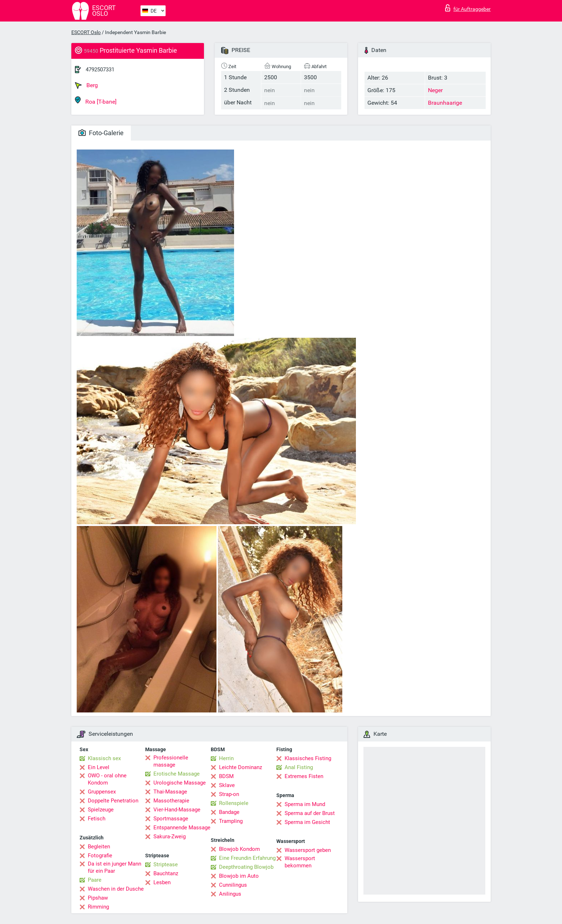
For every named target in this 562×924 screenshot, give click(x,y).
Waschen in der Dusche (116, 889)
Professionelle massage (171, 761)
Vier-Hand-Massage (177, 810)
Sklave (227, 785)
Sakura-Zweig (170, 837)
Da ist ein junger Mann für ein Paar (115, 867)
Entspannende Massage (182, 828)
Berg (86, 85)
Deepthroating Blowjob (246, 867)
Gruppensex (102, 792)
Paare (95, 880)
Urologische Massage (180, 783)
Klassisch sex (104, 758)
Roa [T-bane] (96, 101)
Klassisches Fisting (308, 758)
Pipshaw (98, 898)
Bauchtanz (166, 873)
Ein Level (99, 767)
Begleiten (99, 847)
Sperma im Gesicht (307, 822)
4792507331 (100, 70)
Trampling (231, 821)
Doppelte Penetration (113, 801)
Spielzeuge (101, 810)
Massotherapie (171, 801)
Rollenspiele (234, 803)
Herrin (226, 758)
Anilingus (230, 894)
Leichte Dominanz (240, 767)
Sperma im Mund (305, 804)
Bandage (229, 812)
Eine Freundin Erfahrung (247, 858)
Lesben (162, 882)
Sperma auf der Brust (310, 813)
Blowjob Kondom (239, 849)
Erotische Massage (177, 774)
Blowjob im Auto (239, 876)
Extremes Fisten (304, 776)
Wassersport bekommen (300, 862)
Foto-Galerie (101, 133)
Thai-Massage (170, 792)
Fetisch (97, 819)
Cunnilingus (233, 885)
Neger (435, 90)
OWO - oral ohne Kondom (107, 779)
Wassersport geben (308, 850)
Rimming (98, 907)
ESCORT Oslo (86, 32)
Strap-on (229, 794)
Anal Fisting (299, 767)
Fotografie (100, 856)
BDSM (226, 776)
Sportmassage (171, 819)
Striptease (166, 864)
